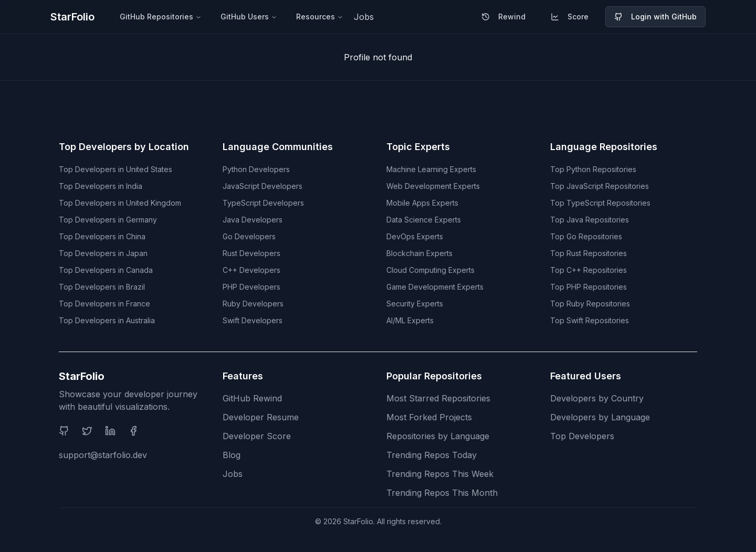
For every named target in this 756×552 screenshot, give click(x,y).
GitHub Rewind (252, 398)
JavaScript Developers (262, 186)
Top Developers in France (104, 304)
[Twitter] (87, 431)
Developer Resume (261, 417)
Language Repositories (604, 147)
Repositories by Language (438, 436)
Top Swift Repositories (590, 320)
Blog (232, 455)
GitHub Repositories (161, 17)
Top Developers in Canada (106, 270)
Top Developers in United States (115, 169)
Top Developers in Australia (107, 320)
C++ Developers (251, 270)
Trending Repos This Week (440, 474)
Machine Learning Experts (431, 169)
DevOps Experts (415, 236)
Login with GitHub (655, 17)
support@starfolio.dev (103, 455)
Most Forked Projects (429, 417)
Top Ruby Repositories (590, 304)
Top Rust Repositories (589, 253)
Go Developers (249, 236)
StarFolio (72, 17)
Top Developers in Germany (108, 220)
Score (570, 17)
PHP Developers (251, 287)
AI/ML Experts (410, 320)
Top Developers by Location (124, 147)
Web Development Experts (433, 186)
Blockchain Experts (419, 253)
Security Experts (415, 304)
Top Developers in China (102, 236)
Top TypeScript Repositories (600, 203)
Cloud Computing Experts (430, 270)
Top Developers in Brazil (102, 287)
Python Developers (256, 169)
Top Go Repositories (586, 236)
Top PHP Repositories (589, 287)
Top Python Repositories (593, 169)
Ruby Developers (253, 304)
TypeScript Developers (263, 203)
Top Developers (582, 436)
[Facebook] (133, 431)
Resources (320, 17)
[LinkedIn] (110, 431)
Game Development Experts (435, 287)
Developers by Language (600, 417)
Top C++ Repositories (589, 270)
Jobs (364, 17)
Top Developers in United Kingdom (120, 203)
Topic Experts (418, 147)
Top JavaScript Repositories (600, 186)
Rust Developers (251, 253)
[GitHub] (64, 431)
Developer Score (257, 436)
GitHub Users (249, 17)
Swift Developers (253, 320)
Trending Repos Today (432, 455)
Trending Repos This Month (442, 493)
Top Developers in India (101, 186)
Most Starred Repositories (438, 398)
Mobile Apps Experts (422, 203)
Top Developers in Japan (103, 253)
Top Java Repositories (590, 220)
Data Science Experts (424, 220)
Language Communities (278, 147)
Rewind (503, 17)
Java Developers (253, 220)
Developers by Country (597, 398)
